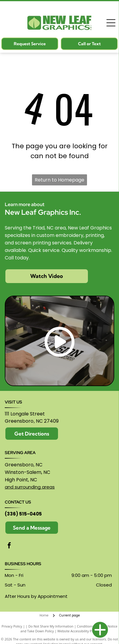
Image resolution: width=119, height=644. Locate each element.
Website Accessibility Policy (78, 631)
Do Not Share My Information (51, 626)
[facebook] (9, 546)
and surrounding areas (30, 487)
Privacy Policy (12, 626)
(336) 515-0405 (23, 514)
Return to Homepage (59, 180)
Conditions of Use (90, 626)
